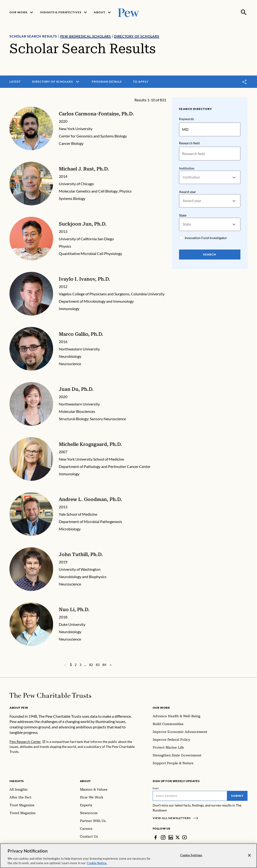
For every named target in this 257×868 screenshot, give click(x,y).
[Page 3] (80, 665)
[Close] (249, 857)
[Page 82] (91, 665)
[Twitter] (178, 837)
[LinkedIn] (171, 837)
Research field (189, 143)
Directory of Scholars (137, 36)
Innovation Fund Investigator (206, 238)
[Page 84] (104, 665)
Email (156, 788)
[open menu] (78, 82)
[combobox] (183, 177)
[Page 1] (71, 665)
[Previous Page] (111, 665)
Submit (237, 796)
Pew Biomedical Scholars (86, 36)
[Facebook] (156, 837)
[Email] (190, 796)
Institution (187, 168)
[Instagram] (163, 837)
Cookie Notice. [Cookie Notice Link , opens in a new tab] (97, 865)
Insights (17, 781)
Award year (188, 192)
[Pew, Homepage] (128, 12)
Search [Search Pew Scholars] (210, 254)
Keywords (186, 119)
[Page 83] (98, 665)
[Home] (50, 695)
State (183, 215)
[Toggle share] (245, 82)
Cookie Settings (191, 857)
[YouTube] (184, 837)
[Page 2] (76, 665)
